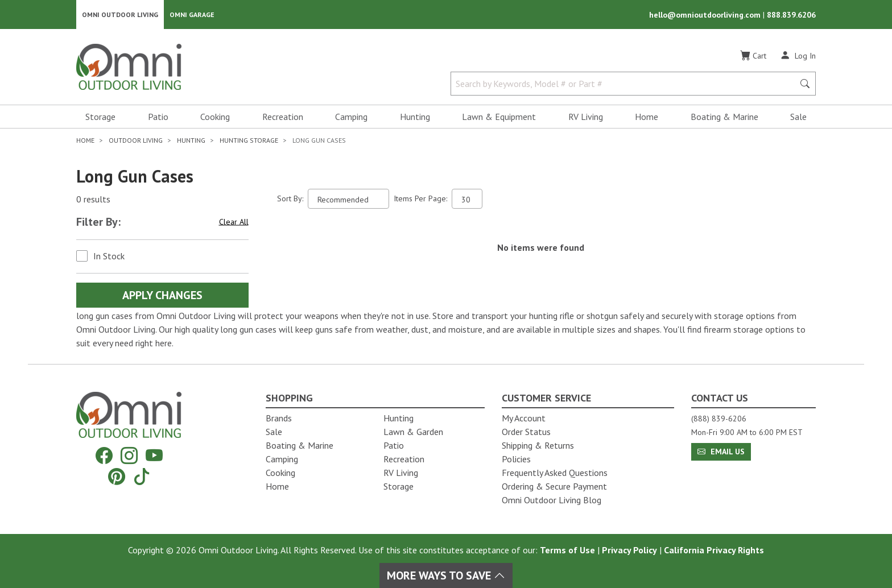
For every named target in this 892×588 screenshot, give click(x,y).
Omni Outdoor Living (120, 15)
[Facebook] (104, 456)
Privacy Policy (629, 550)
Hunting (415, 117)
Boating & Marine (724, 117)
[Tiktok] (142, 476)
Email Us (721, 452)
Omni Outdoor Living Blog (552, 500)
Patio (158, 117)
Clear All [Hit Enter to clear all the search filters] (234, 222)
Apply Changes (162, 296)
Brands (279, 418)
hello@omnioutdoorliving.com (706, 15)
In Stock (109, 256)
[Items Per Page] (467, 199)
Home (647, 117)
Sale (798, 117)
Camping (351, 117)
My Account (524, 418)
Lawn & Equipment (499, 117)
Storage (100, 117)
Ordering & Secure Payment (554, 486)
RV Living (586, 117)
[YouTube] (154, 456)
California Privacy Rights (714, 550)
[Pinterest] (117, 476)
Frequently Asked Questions (555, 473)
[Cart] (753, 56)
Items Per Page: (420, 199)
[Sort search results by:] (348, 199)
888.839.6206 (791, 15)
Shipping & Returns (538, 445)
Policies (516, 459)
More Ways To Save (446, 575)
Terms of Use (567, 550)
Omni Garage (192, 15)
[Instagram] (129, 456)
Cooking (215, 117)
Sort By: (290, 199)
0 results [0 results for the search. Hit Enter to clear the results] (93, 200)
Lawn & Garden (413, 432)
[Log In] (798, 56)
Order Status (526, 432)
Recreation (283, 117)
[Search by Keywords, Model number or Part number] (626, 84)
